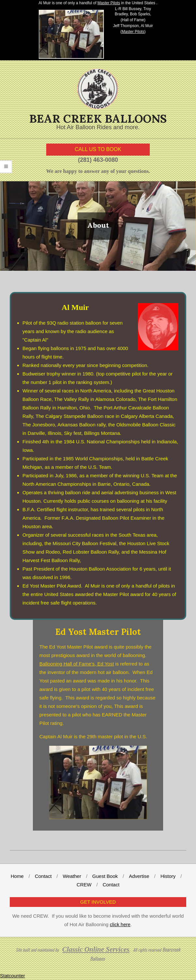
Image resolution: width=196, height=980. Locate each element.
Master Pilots (109, 3)
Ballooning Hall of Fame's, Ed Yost (77, 664)
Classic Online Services (96, 949)
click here (120, 924)
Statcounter (13, 976)
